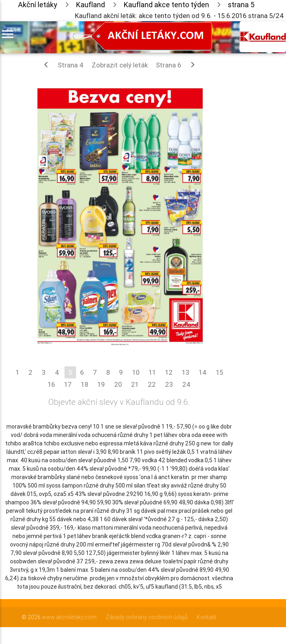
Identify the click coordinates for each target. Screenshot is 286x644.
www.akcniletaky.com (69, 617)
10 (136, 372)
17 (68, 384)
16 (51, 384)
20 (118, 384)
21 (135, 384)
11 (152, 372)
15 (220, 372)
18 (85, 384)
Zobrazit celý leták (120, 65)
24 (186, 384)
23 (169, 384)
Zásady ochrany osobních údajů (147, 617)
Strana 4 (62, 65)
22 (152, 384)
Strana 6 (177, 65)
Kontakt (206, 617)
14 (203, 372)
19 (101, 384)
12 (169, 372)
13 (186, 372)
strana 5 (241, 5)
